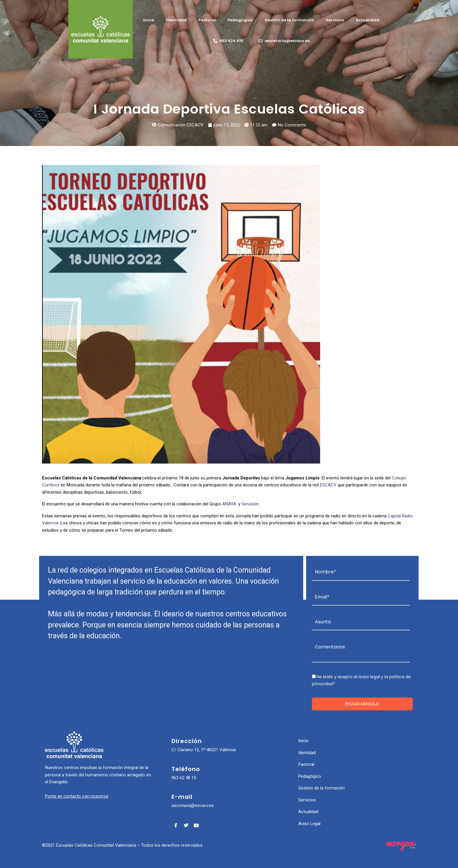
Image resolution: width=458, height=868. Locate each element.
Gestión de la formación (289, 20)
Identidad (176, 20)
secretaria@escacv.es (193, 806)
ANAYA (229, 504)
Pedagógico (240, 20)
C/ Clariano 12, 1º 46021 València (204, 750)
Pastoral (207, 20)
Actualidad (367, 20)
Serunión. (252, 504)
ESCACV (328, 485)
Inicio (149, 20)
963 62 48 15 (184, 778)
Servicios (335, 20)
